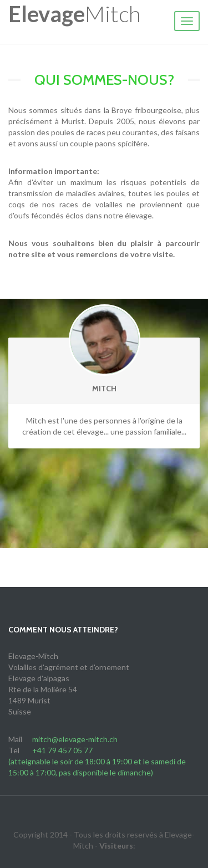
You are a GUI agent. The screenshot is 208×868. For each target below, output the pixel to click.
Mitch (75, 14)
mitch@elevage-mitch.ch (75, 739)
